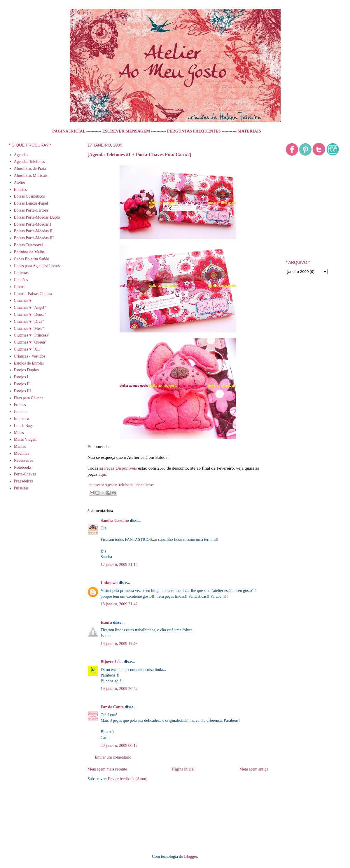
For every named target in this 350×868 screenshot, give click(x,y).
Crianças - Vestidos (30, 356)
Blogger (190, 856)
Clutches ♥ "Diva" (29, 321)
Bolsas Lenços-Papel (31, 203)
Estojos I (21, 377)
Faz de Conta (112, 707)
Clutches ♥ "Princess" (32, 335)
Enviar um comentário (113, 757)
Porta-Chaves (144, 485)
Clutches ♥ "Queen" (30, 342)
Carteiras (21, 273)
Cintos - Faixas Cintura (33, 294)
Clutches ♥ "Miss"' (29, 328)
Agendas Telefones (119, 485)
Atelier (20, 183)
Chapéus (21, 280)
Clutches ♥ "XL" (28, 349)
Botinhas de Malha (29, 252)
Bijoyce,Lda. (112, 662)
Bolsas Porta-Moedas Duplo (37, 217)
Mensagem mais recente (107, 769)
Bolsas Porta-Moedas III (34, 238)
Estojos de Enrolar (29, 363)
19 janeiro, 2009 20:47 (119, 689)
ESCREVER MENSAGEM (126, 131)
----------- (94, 131)
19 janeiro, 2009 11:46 (119, 644)
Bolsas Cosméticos (29, 196)
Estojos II (22, 384)
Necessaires (24, 460)
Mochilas (22, 453)
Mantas (20, 446)
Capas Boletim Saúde (32, 259)
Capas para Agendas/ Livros (37, 266)
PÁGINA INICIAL (69, 131)
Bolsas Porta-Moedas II (33, 231)
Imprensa (22, 419)
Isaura (106, 622)
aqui (103, 474)
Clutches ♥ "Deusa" (30, 314)
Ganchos (21, 412)
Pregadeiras (23, 481)
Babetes (20, 190)
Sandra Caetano (115, 521)
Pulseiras (21, 488)
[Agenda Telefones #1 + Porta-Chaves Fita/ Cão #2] (139, 155)
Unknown (109, 583)
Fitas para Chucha (29, 398)
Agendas (21, 155)
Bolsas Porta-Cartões (31, 210)
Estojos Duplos (26, 370)
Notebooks (23, 467)
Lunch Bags (24, 426)
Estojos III (23, 391)
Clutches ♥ (23, 300)
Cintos (19, 287)
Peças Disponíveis (120, 468)
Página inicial (183, 769)
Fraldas (20, 405)
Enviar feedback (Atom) (128, 779)
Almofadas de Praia (30, 169)
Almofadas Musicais (31, 176)
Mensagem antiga (254, 769)
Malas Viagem (26, 439)
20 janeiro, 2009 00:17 (119, 746)
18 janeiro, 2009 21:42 (119, 604)
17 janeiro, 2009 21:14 (119, 565)
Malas (19, 433)
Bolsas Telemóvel (28, 245)
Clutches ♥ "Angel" (30, 307)
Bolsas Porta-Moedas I (33, 224)
